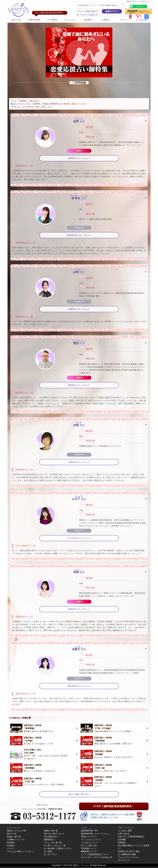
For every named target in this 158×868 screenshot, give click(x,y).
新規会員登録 (34, 20)
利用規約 (122, 843)
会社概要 (122, 840)
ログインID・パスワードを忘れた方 (97, 857)
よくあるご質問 (125, 831)
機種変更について (89, 851)
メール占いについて (90, 843)
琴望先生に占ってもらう (79, 609)
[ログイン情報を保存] (78, 11)
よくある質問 (142, 20)
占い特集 (36, 26)
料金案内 (88, 20)
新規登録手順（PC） (90, 831)
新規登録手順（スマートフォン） (96, 834)
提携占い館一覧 (51, 831)
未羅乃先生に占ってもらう (79, 686)
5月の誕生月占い (51, 837)
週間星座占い (50, 840)
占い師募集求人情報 (127, 854)
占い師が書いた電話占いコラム (58, 848)
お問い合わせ (124, 834)
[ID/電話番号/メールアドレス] (87, 5)
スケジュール (70, 20)
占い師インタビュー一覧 (55, 845)
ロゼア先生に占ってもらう (79, 538)
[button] (139, 11)
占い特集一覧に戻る (79, 794)
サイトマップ (124, 860)
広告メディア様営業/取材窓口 (131, 837)
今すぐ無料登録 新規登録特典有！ (114, 806)
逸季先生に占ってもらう (79, 158)
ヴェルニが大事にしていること (21, 851)
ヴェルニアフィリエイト (129, 857)
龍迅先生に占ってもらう (79, 385)
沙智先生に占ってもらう (79, 462)
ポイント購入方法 (89, 845)
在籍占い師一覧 (14, 837)
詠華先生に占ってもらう (79, 309)
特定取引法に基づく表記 (129, 851)
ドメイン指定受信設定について (95, 854)
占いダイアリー (51, 854)
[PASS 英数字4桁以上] (110, 5)
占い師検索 (52, 20)
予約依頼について (89, 848)
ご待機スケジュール (16, 840)
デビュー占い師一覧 (53, 843)
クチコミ (124, 20)
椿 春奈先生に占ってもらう (79, 235)
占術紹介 (106, 20)
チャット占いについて (91, 840)
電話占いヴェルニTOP (17, 831)
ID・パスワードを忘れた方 (87, 15)
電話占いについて (89, 837)
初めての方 (16, 20)
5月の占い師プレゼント (54, 834)
